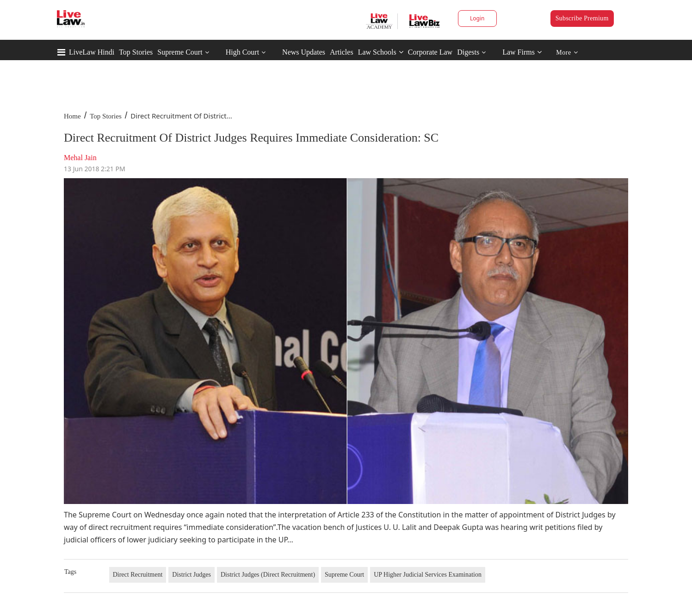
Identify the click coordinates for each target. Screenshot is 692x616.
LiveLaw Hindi (92, 52)
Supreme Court (180, 52)
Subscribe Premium (582, 18)
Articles (342, 52)
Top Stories (136, 52)
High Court (242, 52)
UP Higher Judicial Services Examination (428, 575)
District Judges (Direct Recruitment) (268, 575)
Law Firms (522, 52)
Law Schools (381, 52)
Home (72, 116)
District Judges (192, 575)
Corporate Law (430, 52)
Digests (468, 52)
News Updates (304, 52)
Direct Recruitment (138, 575)
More (567, 53)
